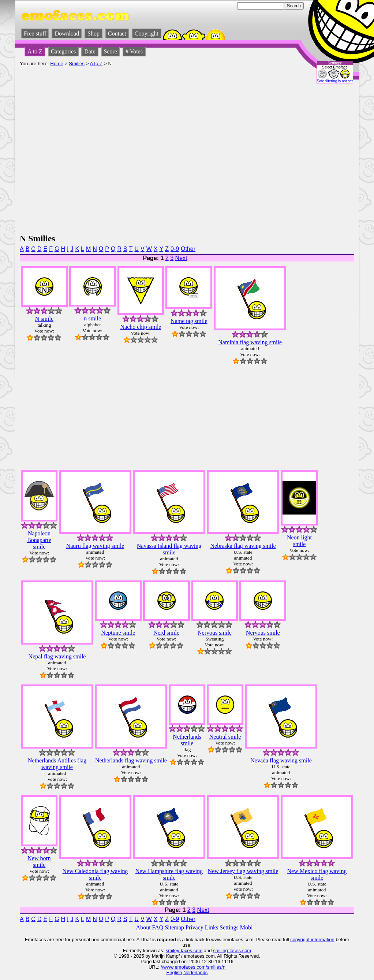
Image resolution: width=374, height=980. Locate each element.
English (174, 972)
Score (111, 51)
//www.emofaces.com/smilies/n (193, 967)
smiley (173, 951)
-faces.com (191, 951)
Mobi (246, 927)
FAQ (158, 927)
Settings (229, 927)
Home (57, 64)
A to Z (35, 51)
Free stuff (35, 34)
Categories (63, 51)
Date (90, 51)
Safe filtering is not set (335, 81)
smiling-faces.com (232, 951)
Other (188, 249)
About (143, 927)
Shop (93, 34)
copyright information (312, 940)
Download (67, 34)
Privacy (195, 927)
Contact (117, 34)
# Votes (134, 51)
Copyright (147, 34)
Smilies (77, 64)
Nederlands (196, 972)
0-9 (175, 249)
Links (212, 927)
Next (181, 258)
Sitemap (174, 927)
